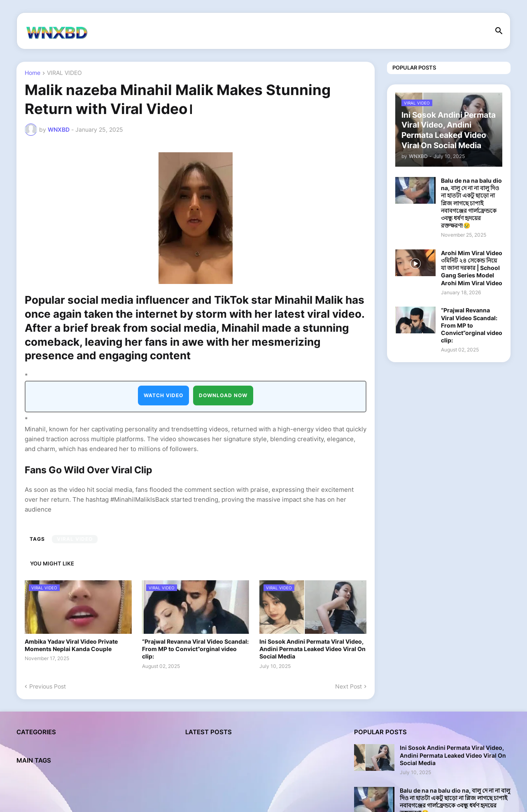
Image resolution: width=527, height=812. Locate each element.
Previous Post (48, 686)
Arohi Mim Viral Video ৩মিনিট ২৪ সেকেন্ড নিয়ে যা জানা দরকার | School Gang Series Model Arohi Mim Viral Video (472, 268)
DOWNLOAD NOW (223, 395)
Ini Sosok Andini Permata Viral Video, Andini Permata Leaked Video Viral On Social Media (312, 649)
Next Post (349, 686)
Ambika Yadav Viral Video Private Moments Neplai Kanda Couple (71, 645)
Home (33, 73)
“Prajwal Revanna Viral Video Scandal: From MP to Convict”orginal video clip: (195, 649)
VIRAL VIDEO (64, 73)
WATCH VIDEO (163, 395)
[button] (499, 31)
